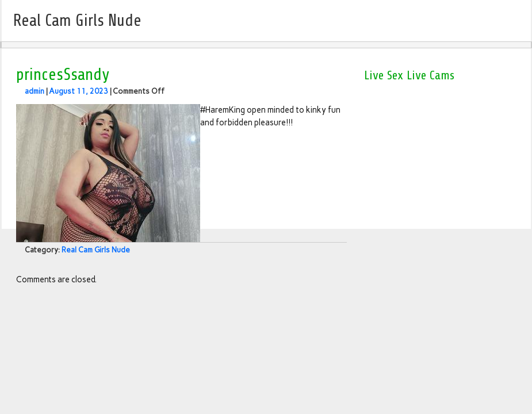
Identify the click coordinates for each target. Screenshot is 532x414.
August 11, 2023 (79, 91)
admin (35, 91)
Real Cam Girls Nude (96, 250)
